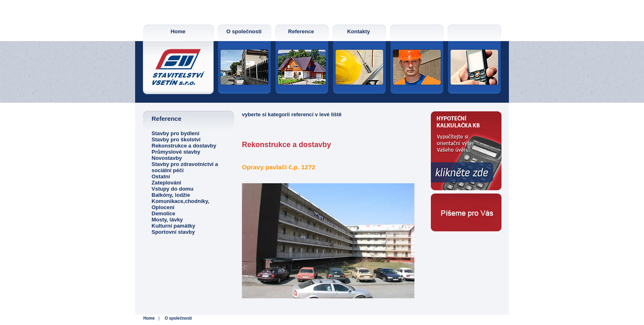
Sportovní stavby (173, 232)
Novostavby (167, 158)
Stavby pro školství (176, 139)
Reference (301, 31)
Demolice (163, 213)
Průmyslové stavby (176, 152)
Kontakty (359, 31)
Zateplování (166, 183)
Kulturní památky (173, 226)
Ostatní (161, 176)
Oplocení (163, 207)
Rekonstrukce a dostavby (184, 146)
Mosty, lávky (167, 220)
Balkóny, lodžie (171, 195)
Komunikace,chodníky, (181, 201)
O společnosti (244, 31)
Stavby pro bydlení (175, 133)
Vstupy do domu (172, 189)
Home (178, 31)
